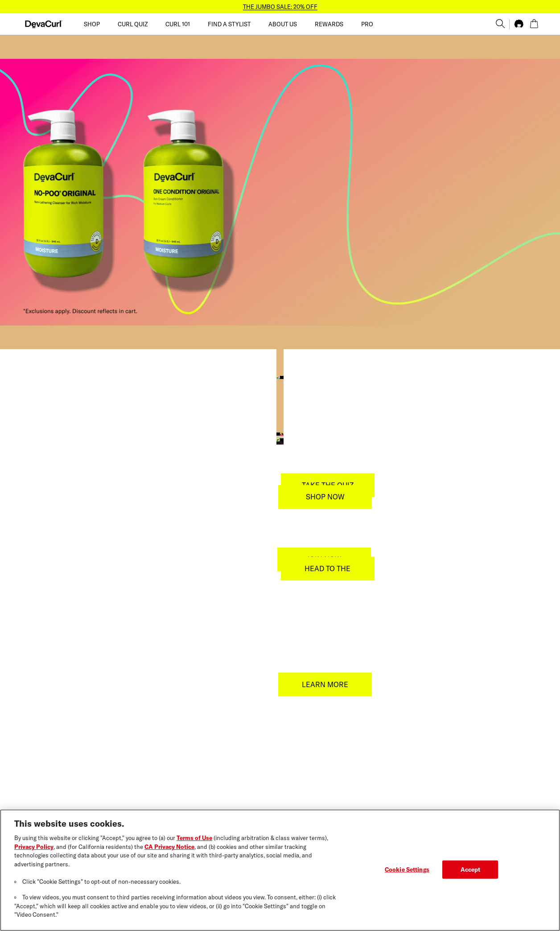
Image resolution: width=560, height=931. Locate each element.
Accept (471, 869)
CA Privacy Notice (169, 847)
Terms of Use (194, 838)
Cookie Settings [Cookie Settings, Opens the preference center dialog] (407, 869)
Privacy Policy (34, 847)
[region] (280, 870)
